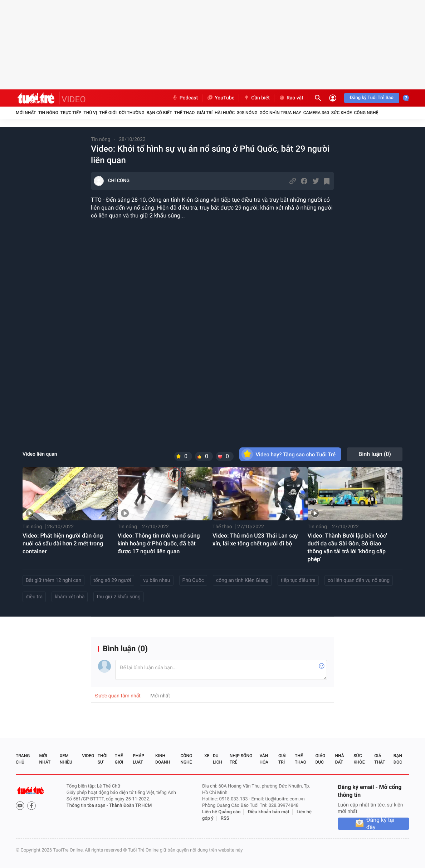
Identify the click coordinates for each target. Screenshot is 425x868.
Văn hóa (264, 759)
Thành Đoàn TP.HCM (130, 806)
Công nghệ (366, 113)
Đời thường (132, 113)
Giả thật (380, 759)
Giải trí (205, 113)
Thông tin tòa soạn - (88, 806)
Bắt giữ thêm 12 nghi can (53, 580)
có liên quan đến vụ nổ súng (359, 580)
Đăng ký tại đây (380, 824)
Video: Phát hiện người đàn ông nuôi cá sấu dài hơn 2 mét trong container (63, 543)
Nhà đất (339, 759)
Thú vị (90, 113)
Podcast (185, 98)
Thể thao (184, 113)
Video (88, 756)
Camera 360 (316, 113)
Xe (207, 756)
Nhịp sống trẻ (241, 759)
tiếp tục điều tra (298, 580)
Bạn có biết (159, 113)
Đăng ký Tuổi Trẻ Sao (372, 98)
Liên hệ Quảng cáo (221, 812)
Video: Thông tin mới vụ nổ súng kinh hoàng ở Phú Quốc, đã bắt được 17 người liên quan (159, 543)
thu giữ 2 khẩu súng (118, 597)
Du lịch (218, 759)
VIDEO (74, 99)
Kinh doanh (163, 759)
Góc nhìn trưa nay (280, 113)
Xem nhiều (66, 759)
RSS (225, 818)
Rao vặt (291, 98)
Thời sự (103, 759)
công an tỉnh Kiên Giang (242, 580)
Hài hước (225, 113)
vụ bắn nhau (157, 580)
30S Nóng (247, 113)
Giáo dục (321, 759)
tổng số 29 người (112, 580)
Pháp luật (138, 759)
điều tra (34, 597)
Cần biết (257, 98)
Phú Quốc (193, 580)
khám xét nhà (70, 597)
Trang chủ (23, 759)
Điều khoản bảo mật (269, 812)
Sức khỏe (342, 113)
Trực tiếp (71, 113)
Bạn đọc (398, 759)
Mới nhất (26, 113)
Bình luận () (375, 454)
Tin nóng (48, 113)
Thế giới (108, 113)
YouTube (221, 98)
